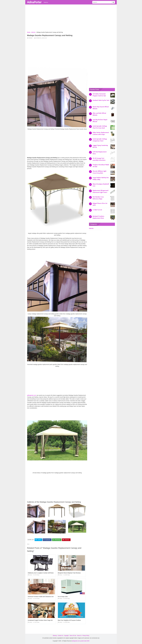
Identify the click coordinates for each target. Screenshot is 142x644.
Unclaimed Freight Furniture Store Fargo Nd (40, 620)
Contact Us (60, 636)
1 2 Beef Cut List (97, 210)
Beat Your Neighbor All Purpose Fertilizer (69, 620)
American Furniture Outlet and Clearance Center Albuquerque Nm (46, 597)
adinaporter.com (32, 395)
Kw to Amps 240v (63, 597)
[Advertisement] (71, 19)
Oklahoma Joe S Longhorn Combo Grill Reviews (41, 573)
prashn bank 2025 (85, 641)
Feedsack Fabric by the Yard (101, 100)
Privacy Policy (86, 636)
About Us (79, 636)
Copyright (66, 636)
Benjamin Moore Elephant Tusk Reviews (69, 573)
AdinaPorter (34, 2)
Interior (46, 2)
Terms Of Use (73, 636)
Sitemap (55, 636)
